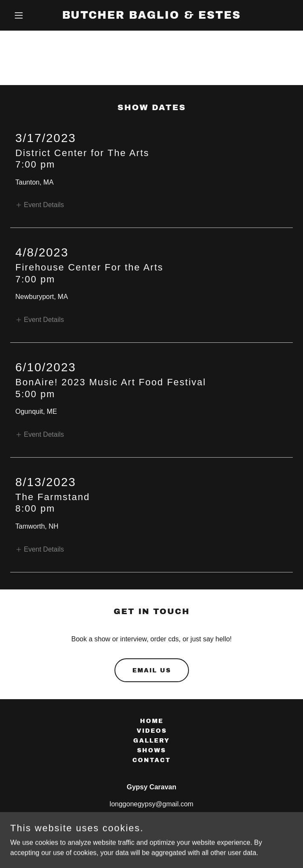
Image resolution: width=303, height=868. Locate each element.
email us (152, 670)
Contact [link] (151, 760)
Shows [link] (151, 750)
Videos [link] (152, 731)
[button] (31, 15)
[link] (151, 16)
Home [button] (152, 721)
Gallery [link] (151, 741)
